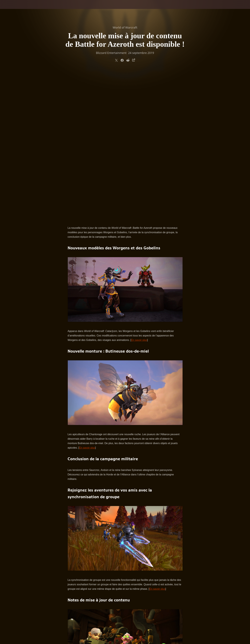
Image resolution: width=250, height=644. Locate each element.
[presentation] (14, 8)
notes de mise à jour (112, 533)
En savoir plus (139, 190)
